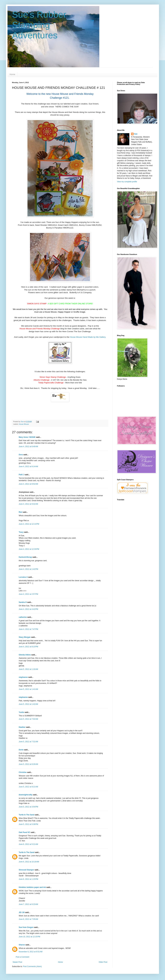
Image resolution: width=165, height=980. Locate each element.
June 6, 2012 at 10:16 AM (29, 862)
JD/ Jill (22, 912)
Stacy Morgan (25, 637)
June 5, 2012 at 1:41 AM (28, 689)
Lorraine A (23, 577)
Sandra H (23, 602)
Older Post (103, 962)
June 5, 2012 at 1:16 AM (28, 669)
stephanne (23, 677)
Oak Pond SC (24, 832)
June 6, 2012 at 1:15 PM (28, 879)
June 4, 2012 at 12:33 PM (29, 549)
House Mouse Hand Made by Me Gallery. (88, 337)
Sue (136, 134)
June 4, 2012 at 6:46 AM (28, 447)
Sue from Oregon (26, 927)
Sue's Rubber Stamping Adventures (39, 25)
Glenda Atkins (25, 655)
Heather (22, 727)
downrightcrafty (26, 795)
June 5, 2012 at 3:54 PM (28, 807)
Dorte (21, 750)
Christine (23, 772)
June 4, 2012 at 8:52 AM (28, 484)
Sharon (22, 945)
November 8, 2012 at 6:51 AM (31, 952)
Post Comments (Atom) (32, 966)
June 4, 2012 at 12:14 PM (29, 524)
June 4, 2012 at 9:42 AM (28, 504)
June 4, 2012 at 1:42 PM (28, 569)
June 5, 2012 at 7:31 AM (28, 742)
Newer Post (17, 962)
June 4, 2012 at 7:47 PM (28, 629)
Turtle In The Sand (27, 815)
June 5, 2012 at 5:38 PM (28, 824)
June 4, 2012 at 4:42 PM (28, 609)
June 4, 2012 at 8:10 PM (28, 647)
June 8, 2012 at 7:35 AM (28, 919)
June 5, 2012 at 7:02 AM (28, 719)
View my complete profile (127, 182)
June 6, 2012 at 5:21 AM (28, 844)
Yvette (21, 712)
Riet (20, 512)
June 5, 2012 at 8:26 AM (28, 764)
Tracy (21, 532)
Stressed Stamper (26, 870)
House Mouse (24, 424)
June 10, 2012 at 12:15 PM (29, 937)
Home (12, 74)
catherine (23, 617)
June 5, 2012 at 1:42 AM (28, 704)
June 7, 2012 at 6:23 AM (28, 904)
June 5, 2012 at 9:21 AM (28, 787)
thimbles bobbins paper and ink (32, 887)
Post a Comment (22, 957)
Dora (21, 455)
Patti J (21, 475)
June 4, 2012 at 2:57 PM (28, 594)
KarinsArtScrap (25, 557)
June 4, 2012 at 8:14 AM (28, 467)
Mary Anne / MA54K (27, 437)
